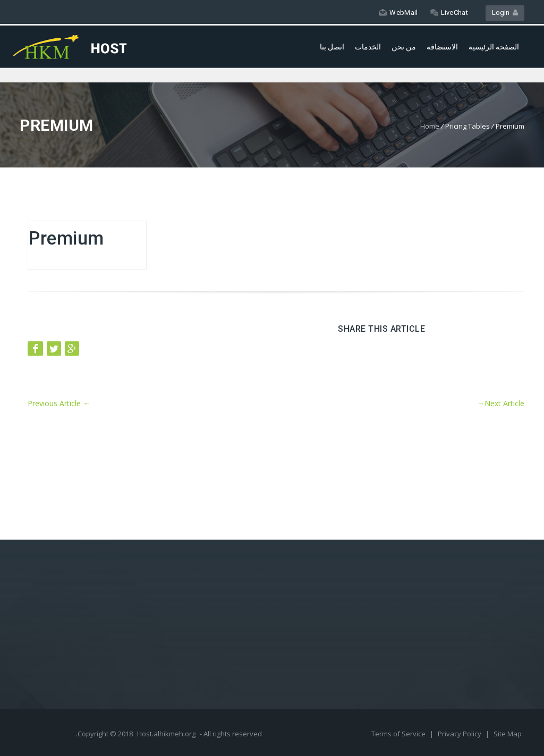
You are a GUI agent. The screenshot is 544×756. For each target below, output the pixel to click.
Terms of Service (399, 734)
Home (430, 126)
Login (505, 12)
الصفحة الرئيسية (494, 47)
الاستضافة (442, 47)
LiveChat (449, 12)
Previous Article (59, 403)
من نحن (404, 47)
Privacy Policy (460, 734)
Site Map (508, 734)
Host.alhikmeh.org (166, 734)
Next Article (501, 403)
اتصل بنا (332, 47)
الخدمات (368, 47)
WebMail (398, 12)
